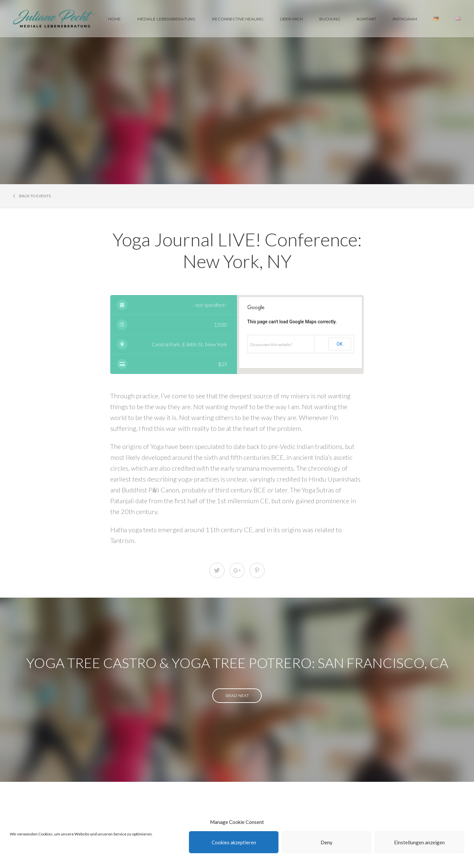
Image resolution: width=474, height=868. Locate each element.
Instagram (405, 19)
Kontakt (367, 19)
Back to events (32, 196)
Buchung (330, 19)
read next (237, 695)
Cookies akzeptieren (234, 842)
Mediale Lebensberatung (166, 19)
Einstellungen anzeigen (419, 842)
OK (340, 344)
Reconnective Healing (238, 19)
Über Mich (291, 19)
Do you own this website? (271, 345)
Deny (327, 842)
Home (114, 19)
